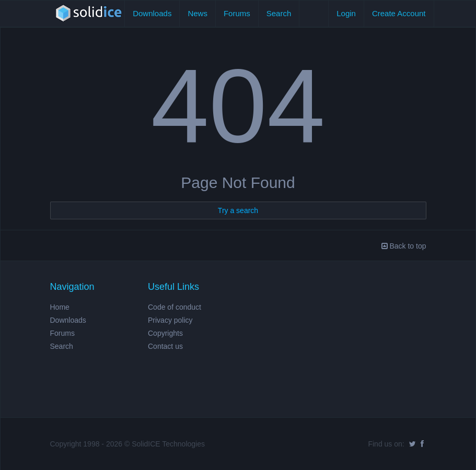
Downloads (152, 13)
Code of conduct (175, 307)
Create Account (399, 13)
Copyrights (165, 333)
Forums (237, 13)
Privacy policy (170, 320)
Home (60, 307)
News (198, 13)
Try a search (238, 210)
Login (346, 13)
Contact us (165, 346)
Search (279, 13)
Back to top (404, 246)
